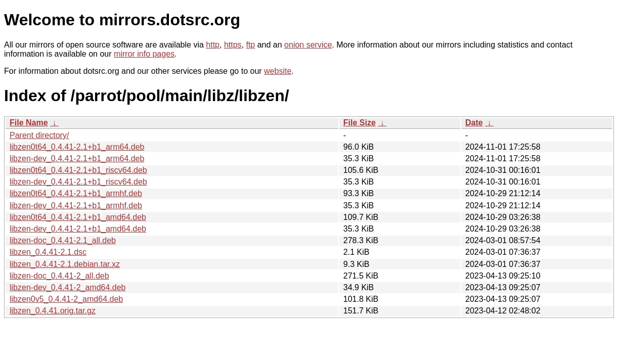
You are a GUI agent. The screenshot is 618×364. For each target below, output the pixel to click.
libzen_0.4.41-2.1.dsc (48, 252)
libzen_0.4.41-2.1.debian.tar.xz (65, 264)
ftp (250, 45)
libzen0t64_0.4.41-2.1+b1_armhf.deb (76, 193)
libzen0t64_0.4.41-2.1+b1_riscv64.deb (78, 170)
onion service (308, 45)
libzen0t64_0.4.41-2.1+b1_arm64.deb (77, 147)
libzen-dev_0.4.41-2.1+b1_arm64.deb (77, 158)
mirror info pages (144, 54)
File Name (29, 123)
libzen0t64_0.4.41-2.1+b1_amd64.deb (78, 217)
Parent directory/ (39, 135)
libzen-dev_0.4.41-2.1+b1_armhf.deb (76, 206)
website (278, 71)
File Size (360, 123)
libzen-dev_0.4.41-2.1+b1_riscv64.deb (78, 182)
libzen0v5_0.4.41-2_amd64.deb (66, 299)
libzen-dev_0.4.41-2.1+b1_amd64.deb (78, 229)
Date (474, 123)
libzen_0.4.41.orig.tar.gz (53, 311)
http (213, 45)
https (233, 45)
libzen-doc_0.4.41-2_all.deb (59, 276)
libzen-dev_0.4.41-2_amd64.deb (68, 287)
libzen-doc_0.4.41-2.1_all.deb (63, 240)
